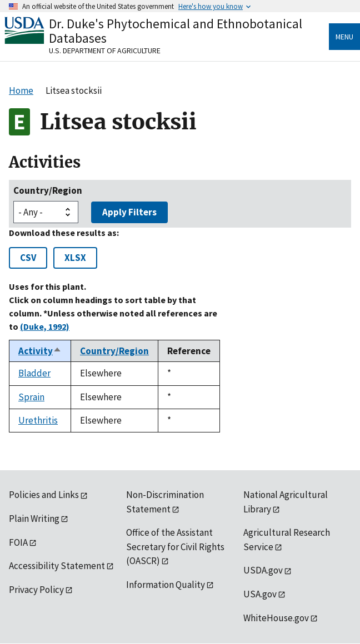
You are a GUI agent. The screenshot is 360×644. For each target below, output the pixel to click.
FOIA (18, 542)
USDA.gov (263, 570)
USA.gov (260, 594)
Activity (40, 351)
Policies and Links (44, 495)
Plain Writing (34, 519)
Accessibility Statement (57, 566)
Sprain (31, 397)
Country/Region (48, 190)
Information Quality (166, 585)
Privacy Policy (36, 590)
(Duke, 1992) (45, 326)
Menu (344, 37)
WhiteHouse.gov (276, 618)
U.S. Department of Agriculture (105, 51)
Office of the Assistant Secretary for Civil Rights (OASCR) (175, 547)
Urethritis (38, 420)
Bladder (34, 373)
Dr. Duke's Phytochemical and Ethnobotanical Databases (176, 31)
